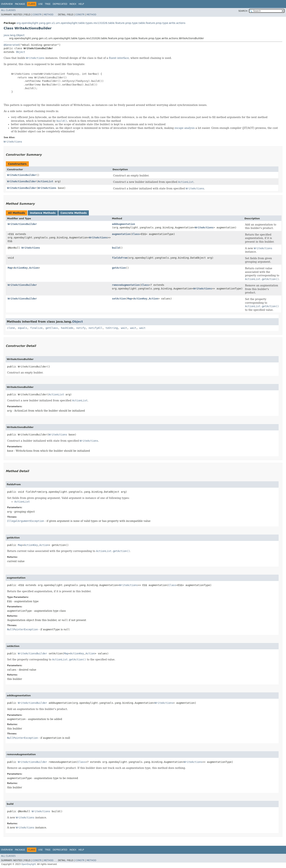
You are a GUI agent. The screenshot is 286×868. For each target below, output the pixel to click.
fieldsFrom (120, 258)
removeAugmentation (126, 285)
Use (40, 4)
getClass (52, 328)
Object (21, 52)
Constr (37, 15)
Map (10, 268)
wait (124, 328)
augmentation (121, 234)
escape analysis (185, 128)
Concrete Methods (74, 213)
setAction (119, 299)
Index (73, 4)
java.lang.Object (14, 35)
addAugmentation (123, 224)
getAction (119, 268)
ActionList (46, 181)
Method (49, 15)
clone (11, 328)
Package (20, 4)
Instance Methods (43, 213)
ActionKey (21, 268)
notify (81, 328)
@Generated (11, 45)
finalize (36, 328)
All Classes (8, 10)
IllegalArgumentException (26, 521)
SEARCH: (243, 11)
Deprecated (60, 4)
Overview (7, 4)
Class (136, 234)
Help (81, 4)
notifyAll (96, 328)
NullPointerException (23, 629)
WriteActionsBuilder (22, 175)
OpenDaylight (28, 864)
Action (34, 268)
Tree (48, 4)
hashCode (67, 328)
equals (23, 328)
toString (112, 328)
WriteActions (47, 188)
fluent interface (119, 58)
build (116, 248)
